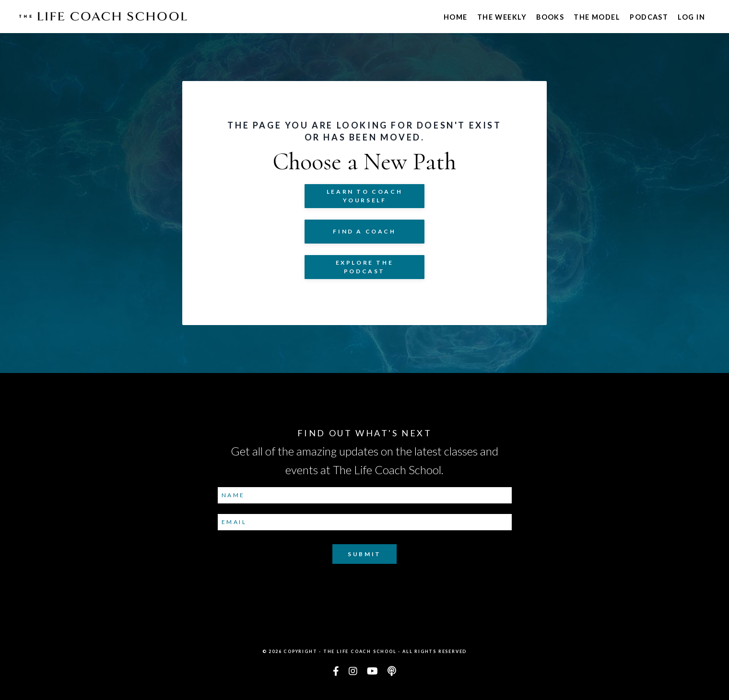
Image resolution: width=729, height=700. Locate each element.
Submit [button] (364, 554)
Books (550, 17)
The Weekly (502, 17)
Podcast (649, 17)
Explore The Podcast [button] (365, 267)
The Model (597, 17)
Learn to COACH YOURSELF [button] (364, 196)
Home (456, 17)
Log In (691, 17)
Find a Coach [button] (364, 231)
